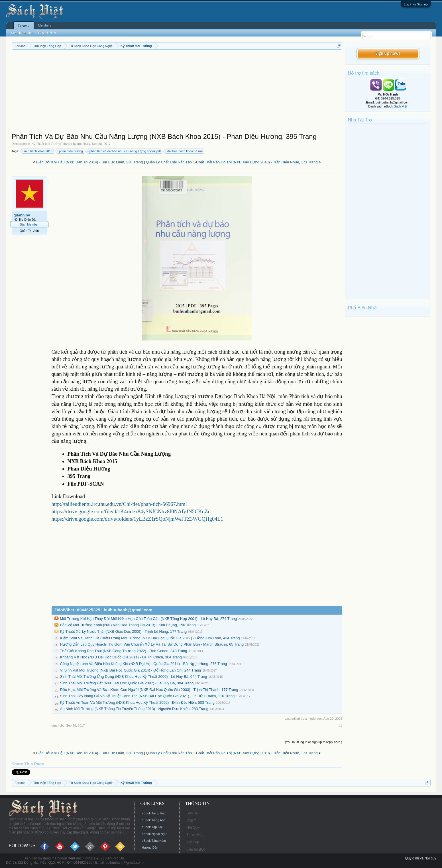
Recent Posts (47, 33)
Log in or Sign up (416, 4)
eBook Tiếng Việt (154, 813)
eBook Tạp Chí (152, 827)
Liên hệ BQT (196, 849)
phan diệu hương (70, 151)
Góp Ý (192, 820)
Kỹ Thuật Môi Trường (46, 144)
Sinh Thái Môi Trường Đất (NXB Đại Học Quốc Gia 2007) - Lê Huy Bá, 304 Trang (127, 683)
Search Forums (22, 33)
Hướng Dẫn (150, 847)
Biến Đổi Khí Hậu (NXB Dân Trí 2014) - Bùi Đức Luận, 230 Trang (90, 162)
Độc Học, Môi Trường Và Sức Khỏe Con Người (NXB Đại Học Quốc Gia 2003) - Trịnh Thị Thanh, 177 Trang (149, 690)
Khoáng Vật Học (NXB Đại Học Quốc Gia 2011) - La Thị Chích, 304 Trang (121, 657)
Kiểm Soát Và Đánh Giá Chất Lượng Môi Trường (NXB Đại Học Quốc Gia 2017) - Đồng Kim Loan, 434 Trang (150, 638)
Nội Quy (193, 828)
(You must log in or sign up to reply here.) (314, 742)
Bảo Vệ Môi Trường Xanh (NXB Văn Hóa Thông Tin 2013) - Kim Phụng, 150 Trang (128, 625)
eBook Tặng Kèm (154, 841)
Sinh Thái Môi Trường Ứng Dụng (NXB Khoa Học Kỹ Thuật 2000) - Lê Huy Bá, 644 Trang (134, 677)
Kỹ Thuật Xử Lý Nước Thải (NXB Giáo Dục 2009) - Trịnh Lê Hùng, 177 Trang (124, 631)
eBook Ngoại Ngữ (154, 834)
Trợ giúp (193, 842)
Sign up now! (388, 53)
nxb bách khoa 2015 (37, 151)
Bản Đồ (193, 813)
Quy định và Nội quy (421, 858)
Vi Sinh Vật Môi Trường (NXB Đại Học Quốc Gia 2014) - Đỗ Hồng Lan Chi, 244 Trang (131, 670)
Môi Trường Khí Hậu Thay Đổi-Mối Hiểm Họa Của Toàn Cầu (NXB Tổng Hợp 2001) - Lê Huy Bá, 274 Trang (149, 619)
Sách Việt (401, 106)
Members (45, 25)
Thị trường (195, 835)
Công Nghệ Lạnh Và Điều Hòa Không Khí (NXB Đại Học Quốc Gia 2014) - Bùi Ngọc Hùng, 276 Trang (144, 664)
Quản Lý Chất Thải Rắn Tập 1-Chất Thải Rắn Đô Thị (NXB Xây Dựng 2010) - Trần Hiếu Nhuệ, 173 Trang (232, 162)
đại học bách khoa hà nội (184, 151)
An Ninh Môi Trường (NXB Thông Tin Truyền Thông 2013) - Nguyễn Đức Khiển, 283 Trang (134, 709)
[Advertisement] (177, 92)
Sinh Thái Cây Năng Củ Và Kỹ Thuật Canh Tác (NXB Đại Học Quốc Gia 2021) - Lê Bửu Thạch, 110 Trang (147, 696)
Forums (24, 26)
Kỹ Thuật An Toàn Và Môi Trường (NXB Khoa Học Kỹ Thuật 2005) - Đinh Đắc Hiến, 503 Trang (137, 702)
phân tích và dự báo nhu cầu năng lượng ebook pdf (124, 151)
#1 (340, 725)
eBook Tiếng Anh (154, 820)
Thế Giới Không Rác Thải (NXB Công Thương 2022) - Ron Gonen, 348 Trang (124, 651)
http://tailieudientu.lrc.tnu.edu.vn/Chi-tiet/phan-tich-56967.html (119, 504)
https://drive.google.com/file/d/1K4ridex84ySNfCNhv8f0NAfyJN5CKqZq (131, 511)
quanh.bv (84, 144)
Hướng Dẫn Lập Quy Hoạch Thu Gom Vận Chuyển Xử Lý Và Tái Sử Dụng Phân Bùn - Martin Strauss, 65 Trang (152, 644)
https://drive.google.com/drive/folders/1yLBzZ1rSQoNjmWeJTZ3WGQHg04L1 (138, 519)
